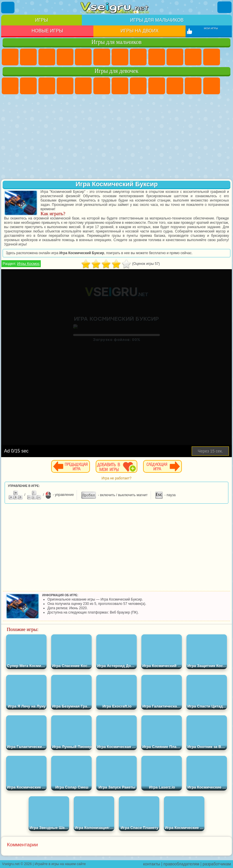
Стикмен (193, 57)
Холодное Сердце (175, 86)
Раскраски (138, 86)
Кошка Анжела (157, 86)
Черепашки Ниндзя (157, 57)
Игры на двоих (140, 31)
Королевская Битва (102, 57)
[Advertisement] (116, 137)
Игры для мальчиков (157, 20)
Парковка (10, 57)
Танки (65, 57)
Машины (138, 57)
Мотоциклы (175, 57)
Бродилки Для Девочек (120, 86)
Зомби (83, 57)
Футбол (28, 57)
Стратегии (47, 57)
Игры (41, 20)
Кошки (193, 86)
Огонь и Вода (47, 86)
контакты (152, 864)
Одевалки (212, 86)
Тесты (83, 86)
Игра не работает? (116, 478)
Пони (10, 86)
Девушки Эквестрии (28, 86)
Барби (65, 86)
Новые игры (47, 31)
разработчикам (217, 864)
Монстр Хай (102, 86)
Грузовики (212, 57)
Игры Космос (28, 264)
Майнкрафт (120, 57)
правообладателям (181, 864)
